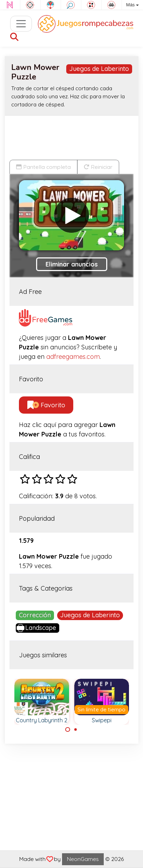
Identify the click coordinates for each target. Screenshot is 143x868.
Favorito (46, 405)
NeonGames (83, 859)
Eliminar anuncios (72, 264)
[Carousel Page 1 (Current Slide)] (68, 730)
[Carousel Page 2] (76, 730)
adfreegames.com (73, 357)
